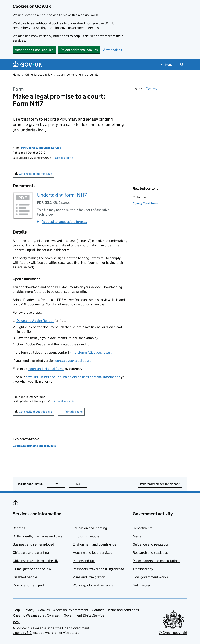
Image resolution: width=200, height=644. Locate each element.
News (137, 536)
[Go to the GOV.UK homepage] (27, 65)
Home (17, 75)
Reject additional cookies (79, 50)
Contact (98, 610)
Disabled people (25, 577)
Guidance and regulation (151, 544)
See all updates (65, 158)
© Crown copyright (173, 633)
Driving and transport (29, 585)
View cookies (112, 50)
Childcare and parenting (31, 553)
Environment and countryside (94, 544)
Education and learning (90, 528)
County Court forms (146, 203)
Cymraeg (151, 88)
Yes (60, 484)
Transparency (143, 569)
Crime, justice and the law (32, 569)
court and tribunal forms (46, 369)
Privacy (29, 610)
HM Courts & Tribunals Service (41, 148)
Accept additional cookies (34, 50)
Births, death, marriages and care (38, 536)
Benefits (19, 528)
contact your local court (73, 361)
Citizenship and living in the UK (35, 561)
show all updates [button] (63, 401)
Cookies (44, 610)
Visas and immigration (89, 577)
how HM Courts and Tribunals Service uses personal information (73, 377)
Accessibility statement (71, 610)
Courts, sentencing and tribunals (77, 75)
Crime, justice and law (39, 75)
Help (16, 610)
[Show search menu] (182, 65)
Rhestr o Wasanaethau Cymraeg (37, 615)
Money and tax (84, 561)
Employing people (86, 536)
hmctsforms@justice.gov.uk (91, 352)
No (82, 484)
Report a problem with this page (160, 484)
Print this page (73, 412)
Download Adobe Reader (35, 321)
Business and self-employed (33, 544)
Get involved (142, 585)
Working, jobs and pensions (93, 585)
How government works (150, 577)
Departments (143, 528)
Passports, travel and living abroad (98, 569)
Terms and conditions (123, 610)
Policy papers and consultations (156, 561)
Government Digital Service (84, 615)
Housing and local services (92, 553)
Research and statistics (150, 553)
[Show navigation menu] (167, 65)
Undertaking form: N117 (62, 195)
